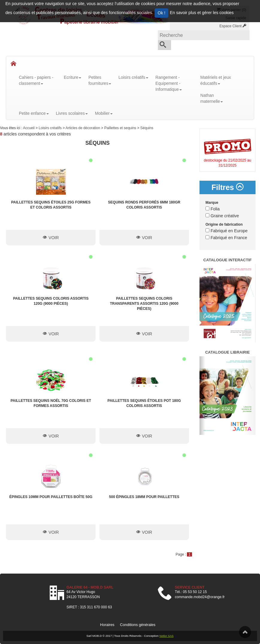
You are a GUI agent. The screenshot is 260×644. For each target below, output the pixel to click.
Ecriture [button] (72, 77)
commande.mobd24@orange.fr (200, 597)
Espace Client (233, 26)
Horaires (107, 625)
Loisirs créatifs (51, 128)
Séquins (147, 128)
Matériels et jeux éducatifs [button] (216, 80)
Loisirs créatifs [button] (133, 77)
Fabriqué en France (226, 238)
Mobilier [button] (104, 113)
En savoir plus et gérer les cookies (202, 13)
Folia (213, 209)
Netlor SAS (166, 636)
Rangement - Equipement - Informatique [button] (169, 83)
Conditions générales (138, 625)
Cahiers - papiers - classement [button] (36, 80)
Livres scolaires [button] (72, 113)
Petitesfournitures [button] (100, 80)
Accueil (29, 128)
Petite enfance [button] (34, 113)
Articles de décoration (83, 128)
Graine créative (222, 216)
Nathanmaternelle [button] (212, 98)
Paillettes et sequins (121, 128)
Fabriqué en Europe (227, 231)
